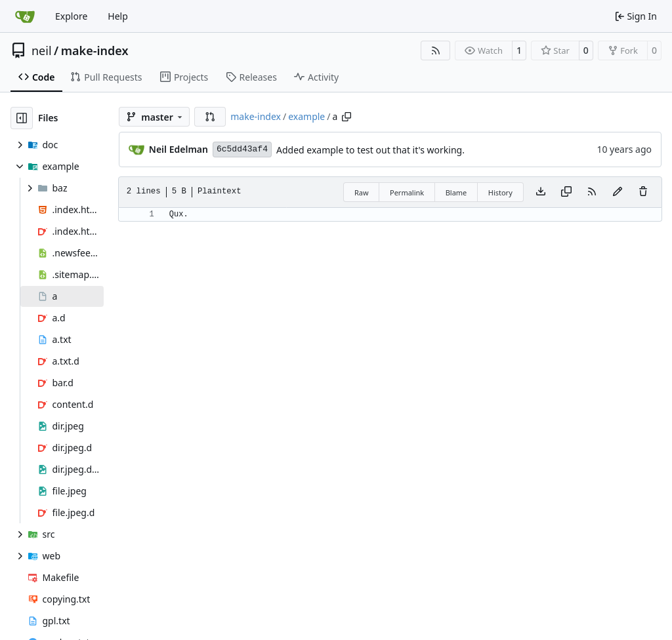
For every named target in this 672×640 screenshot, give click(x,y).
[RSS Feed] (436, 50)
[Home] (25, 16)
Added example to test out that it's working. (370, 150)
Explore (71, 16)
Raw (362, 192)
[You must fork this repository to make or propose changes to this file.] (618, 192)
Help (118, 16)
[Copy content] (566, 192)
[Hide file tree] (22, 118)
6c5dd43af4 (242, 149)
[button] (210, 117)
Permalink (407, 192)
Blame (456, 192)
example (306, 116)
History (500, 192)
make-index (95, 50)
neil (42, 50)
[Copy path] (346, 117)
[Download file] (541, 192)
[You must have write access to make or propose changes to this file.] (643, 192)
